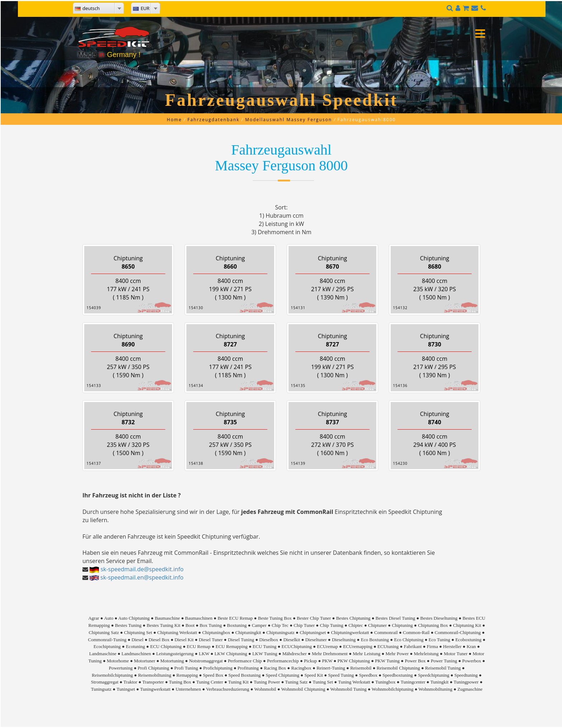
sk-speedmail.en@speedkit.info (142, 577)
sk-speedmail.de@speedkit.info (142, 569)
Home (175, 120)
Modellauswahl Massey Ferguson (289, 120)
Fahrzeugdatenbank (213, 120)
